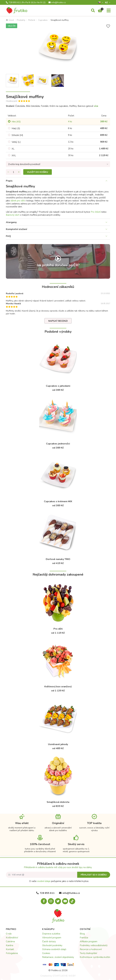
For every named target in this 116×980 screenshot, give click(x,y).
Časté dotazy (49, 941)
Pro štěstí (96, 212)
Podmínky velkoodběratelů (94, 945)
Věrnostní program (52, 938)
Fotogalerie (12, 953)
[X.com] (58, 901)
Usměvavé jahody (58, 744)
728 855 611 (26, 3)
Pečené (32, 20)
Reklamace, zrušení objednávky (58, 957)
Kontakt (10, 949)
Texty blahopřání (88, 953)
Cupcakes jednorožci (58, 444)
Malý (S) (16, 128)
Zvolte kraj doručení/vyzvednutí (24, 164)
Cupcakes (43, 20)
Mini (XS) (16, 122)
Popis (9, 181)
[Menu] (109, 11)
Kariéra (10, 945)
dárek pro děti (18, 201)
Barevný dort (13, 215)
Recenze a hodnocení (91, 949)
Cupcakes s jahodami (58, 386)
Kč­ (107, 2)
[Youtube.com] (65, 901)
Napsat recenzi (58, 321)
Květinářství (12, 938)
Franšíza (84, 938)
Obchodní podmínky (52, 945)
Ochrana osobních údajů (54, 949)
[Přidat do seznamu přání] (108, 26)
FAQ (8, 236)
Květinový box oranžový (58, 687)
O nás (9, 934)
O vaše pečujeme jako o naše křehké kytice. (59, 881)
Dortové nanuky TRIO (58, 559)
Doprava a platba (51, 934)
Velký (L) (16, 142)
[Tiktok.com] (72, 901)
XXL (14, 156)
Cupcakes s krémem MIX (58, 501)
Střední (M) (17, 135)
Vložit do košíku (38, 172)
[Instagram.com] (51, 901)
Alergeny (11, 222)
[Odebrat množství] (8, 172)
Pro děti (58, 629)
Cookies (46, 953)
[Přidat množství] (19, 172)
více (96, 106)
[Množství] (13, 172)
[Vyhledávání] (93, 11)
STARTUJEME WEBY (64, 976)
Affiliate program (89, 941)
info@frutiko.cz (57, 3)
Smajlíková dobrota (58, 802)
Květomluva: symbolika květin (95, 957)
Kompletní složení (16, 229)
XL (13, 149)
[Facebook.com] (44, 901)
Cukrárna (10, 941)
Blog (82, 934)
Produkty (21, 20)
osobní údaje (44, 881)
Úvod (10, 20)
